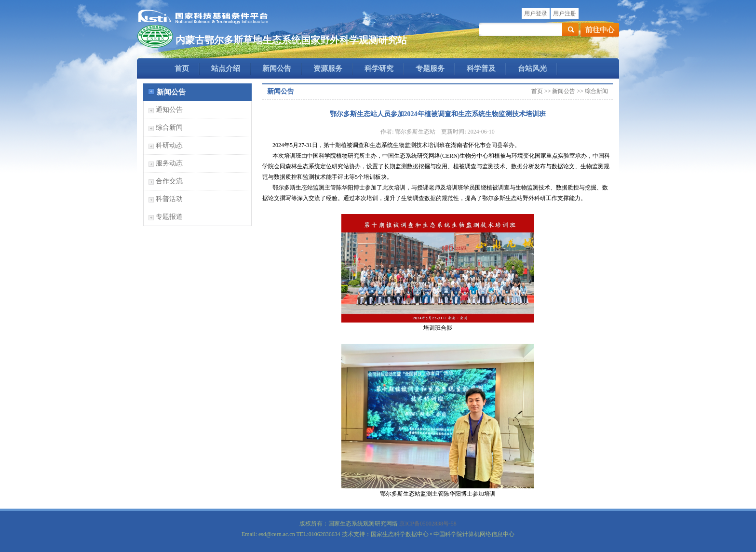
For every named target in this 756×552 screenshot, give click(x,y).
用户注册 (565, 13)
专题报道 (169, 217)
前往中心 (600, 30)
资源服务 (328, 68)
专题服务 (430, 68)
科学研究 (379, 68)
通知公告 (169, 110)
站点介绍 (226, 68)
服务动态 (169, 163)
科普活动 (169, 199)
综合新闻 (169, 128)
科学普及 (481, 68)
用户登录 (536, 13)
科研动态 (169, 145)
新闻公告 (277, 68)
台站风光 (532, 68)
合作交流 (169, 181)
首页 (182, 68)
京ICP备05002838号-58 (428, 524)
